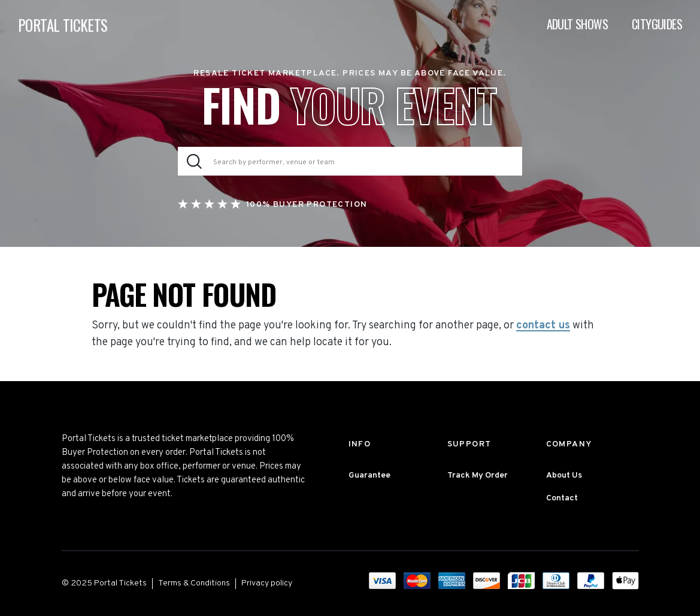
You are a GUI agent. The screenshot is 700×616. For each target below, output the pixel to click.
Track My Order (478, 475)
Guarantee (369, 475)
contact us (543, 326)
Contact (562, 498)
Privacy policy (267, 583)
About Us (564, 475)
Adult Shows (577, 24)
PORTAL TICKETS (63, 25)
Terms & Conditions (194, 583)
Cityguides (657, 24)
